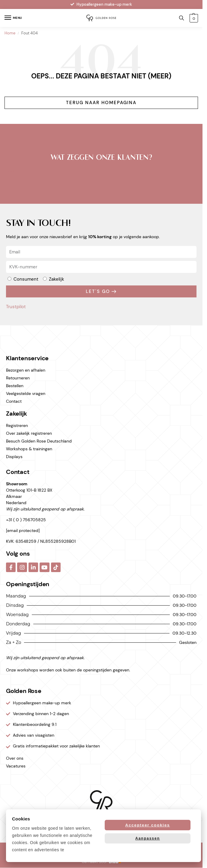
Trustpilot (16, 171)
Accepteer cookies (148, 825)
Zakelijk (57, 279)
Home (10, 33)
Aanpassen (148, 838)
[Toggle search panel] (181, 18)
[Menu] (13, 18)
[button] (194, 18)
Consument (26, 279)
